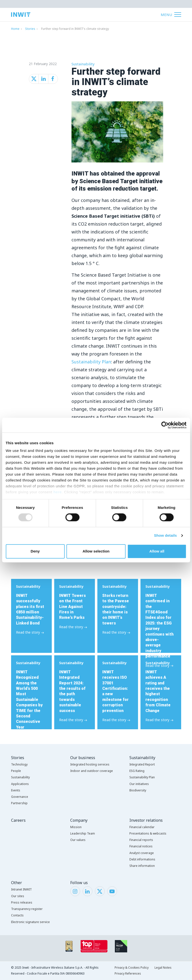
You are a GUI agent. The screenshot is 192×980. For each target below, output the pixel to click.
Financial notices (141, 846)
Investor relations (146, 820)
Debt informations (142, 859)
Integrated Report (142, 764)
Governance (20, 797)
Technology (19, 764)
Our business (83, 758)
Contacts (17, 915)
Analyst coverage (142, 853)
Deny (35, 551)
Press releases (22, 902)
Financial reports (141, 840)
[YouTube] (112, 891)
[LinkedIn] (87, 891)
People (16, 771)
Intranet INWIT (21, 889)
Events (16, 790)
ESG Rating (137, 771)
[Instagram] (75, 891)
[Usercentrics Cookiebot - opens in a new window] (165, 425)
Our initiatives (139, 784)
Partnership (19, 803)
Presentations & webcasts (148, 833)
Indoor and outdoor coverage (92, 771)
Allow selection (96, 551)
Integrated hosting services (90, 764)
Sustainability (83, 64)
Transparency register (27, 909)
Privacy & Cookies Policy (132, 968)
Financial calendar (142, 827)
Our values (78, 840)
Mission (76, 827)
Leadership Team (83, 833)
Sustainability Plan (91, 362)
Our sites (18, 896)
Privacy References (128, 973)
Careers (18, 820)
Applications (20, 784)
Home (15, 29)
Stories (30, 29)
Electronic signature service (30, 922)
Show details (166, 536)
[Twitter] (100, 891)
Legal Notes (163, 968)
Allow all (157, 551)
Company (79, 820)
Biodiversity (138, 790)
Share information (142, 866)
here (58, 492)
